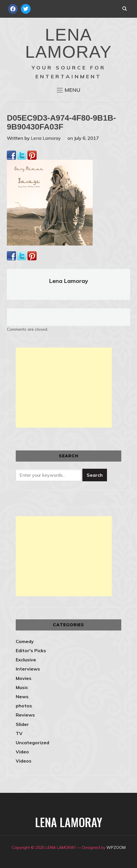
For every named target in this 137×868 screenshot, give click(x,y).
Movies (24, 678)
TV (19, 733)
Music (22, 687)
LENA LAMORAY (68, 43)
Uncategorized (32, 743)
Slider (22, 724)
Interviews (28, 669)
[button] (69, 90)
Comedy (25, 641)
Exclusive (26, 660)
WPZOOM (116, 847)
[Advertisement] (64, 388)
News (22, 697)
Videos (24, 761)
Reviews (25, 715)
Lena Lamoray (46, 138)
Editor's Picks (31, 650)
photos (24, 706)
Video (22, 752)
